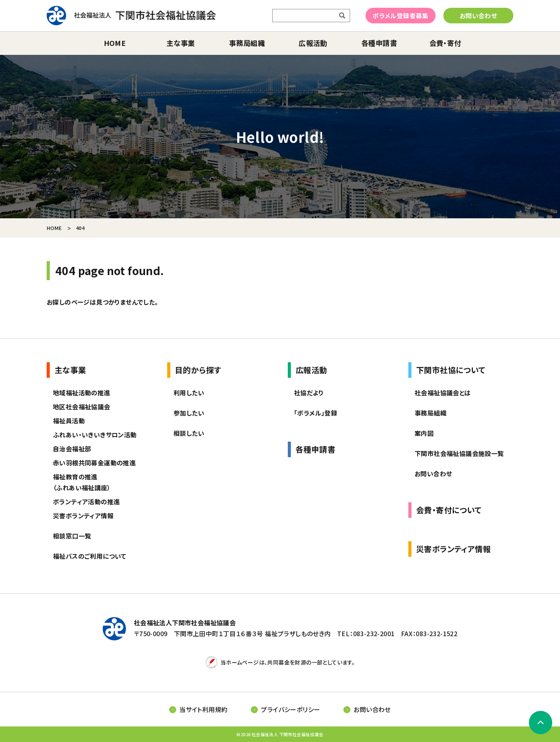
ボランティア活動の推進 (86, 502)
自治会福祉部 (72, 449)
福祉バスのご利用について (90, 556)
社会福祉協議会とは (443, 393)
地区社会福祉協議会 (82, 407)
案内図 (424, 433)
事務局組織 (247, 43)
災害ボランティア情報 (83, 516)
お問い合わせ (478, 16)
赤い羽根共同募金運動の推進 (94, 463)
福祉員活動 (69, 421)
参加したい (189, 413)
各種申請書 (379, 43)
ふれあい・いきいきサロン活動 (95, 435)
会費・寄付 (445, 43)
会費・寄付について (449, 510)
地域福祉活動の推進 (82, 393)
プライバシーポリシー (290, 709)
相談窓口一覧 (72, 536)
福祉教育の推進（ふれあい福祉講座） (82, 482)
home (115, 43)
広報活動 (313, 43)
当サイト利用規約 (203, 709)
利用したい (189, 393)
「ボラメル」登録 (316, 413)
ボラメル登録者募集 (401, 16)
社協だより (309, 393)
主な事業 (181, 43)
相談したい (189, 433)
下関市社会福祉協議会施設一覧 (459, 453)
